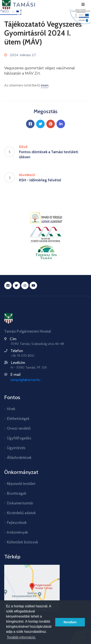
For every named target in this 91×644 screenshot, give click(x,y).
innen (45, 85)
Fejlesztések (17, 523)
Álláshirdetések (19, 458)
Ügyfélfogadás (19, 438)
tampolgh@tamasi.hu (25, 380)
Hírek (11, 409)
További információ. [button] (21, 637)
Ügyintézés (16, 448)
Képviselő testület (21, 484)
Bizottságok (17, 493)
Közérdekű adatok (21, 513)
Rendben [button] (70, 622)
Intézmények (17, 532)
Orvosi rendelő (19, 428)
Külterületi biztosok (23, 542)
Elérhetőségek (18, 419)
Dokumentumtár (20, 503)
